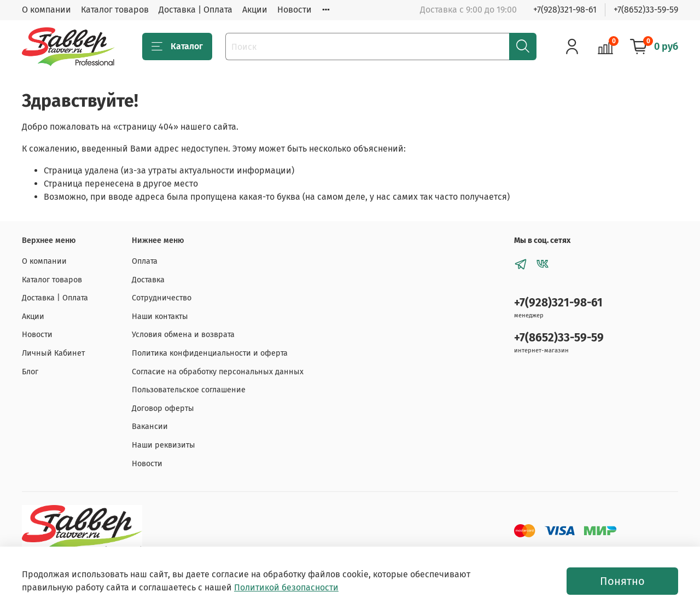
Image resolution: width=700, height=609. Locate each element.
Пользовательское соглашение (189, 390)
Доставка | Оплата (196, 10)
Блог (30, 372)
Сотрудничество (162, 298)
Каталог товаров (115, 10)
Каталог (177, 47)
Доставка (148, 280)
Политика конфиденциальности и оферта (210, 353)
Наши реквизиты (164, 445)
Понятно (622, 581)
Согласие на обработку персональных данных (218, 372)
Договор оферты (163, 408)
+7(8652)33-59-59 (646, 10)
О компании (46, 10)
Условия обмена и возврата (183, 335)
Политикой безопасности (286, 587)
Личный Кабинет (53, 353)
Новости (294, 10)
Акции (255, 10)
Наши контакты (160, 317)
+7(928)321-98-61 (565, 10)
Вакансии (150, 427)
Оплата (145, 261)
